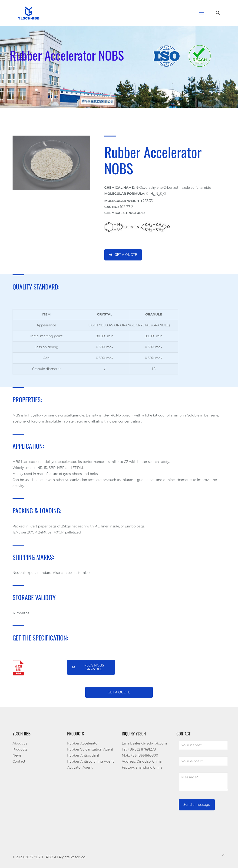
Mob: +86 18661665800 (140, 755)
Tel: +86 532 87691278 (139, 749)
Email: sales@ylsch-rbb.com (144, 743)
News (17, 755)
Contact (19, 761)
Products (20, 749)
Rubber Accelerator (83, 743)
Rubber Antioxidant (83, 755)
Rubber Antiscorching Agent (91, 761)
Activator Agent (80, 767)
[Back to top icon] (224, 855)
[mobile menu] (202, 13)
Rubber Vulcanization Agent (90, 749)
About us (20, 743)
